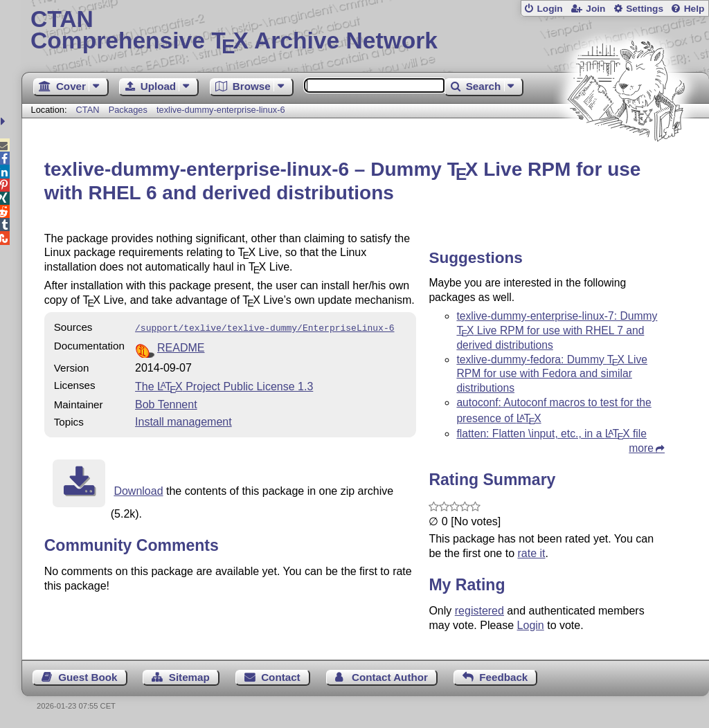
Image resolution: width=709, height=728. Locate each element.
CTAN (88, 110)
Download (138, 490)
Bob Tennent (166, 403)
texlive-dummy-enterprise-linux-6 (221, 110)
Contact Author (390, 677)
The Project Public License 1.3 (224, 385)
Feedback (503, 677)
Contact (281, 677)
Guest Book (88, 677)
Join (595, 9)
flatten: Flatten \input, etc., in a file (551, 434)
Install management (183, 420)
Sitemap (189, 677)
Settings (645, 9)
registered (479, 611)
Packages (129, 110)
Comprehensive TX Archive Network (365, 31)
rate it (531, 553)
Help (694, 9)
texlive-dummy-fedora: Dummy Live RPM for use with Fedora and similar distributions (552, 374)
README (181, 346)
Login (549, 9)
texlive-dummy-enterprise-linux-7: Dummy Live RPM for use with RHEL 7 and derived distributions (557, 330)
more (641, 448)
